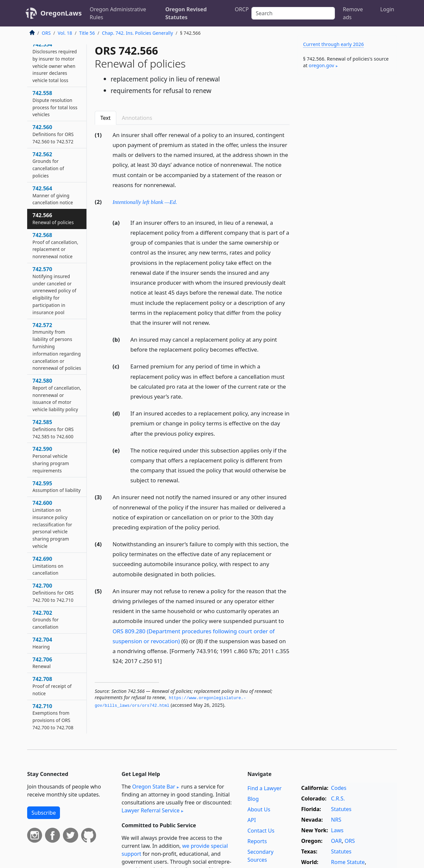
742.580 (57, 395)
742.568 (55, 245)
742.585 (53, 429)
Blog (253, 799)
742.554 (55, 62)
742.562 (48, 165)
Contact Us (261, 831)
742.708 (52, 686)
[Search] (293, 13)
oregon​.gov (321, 65)
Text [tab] (106, 118)
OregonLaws (61, 13)
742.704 (42, 643)
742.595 (56, 487)
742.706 (42, 663)
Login (387, 9)
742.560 (53, 134)
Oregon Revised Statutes (186, 13)
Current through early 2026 (333, 44)
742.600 (52, 524)
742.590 (51, 459)
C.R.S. (338, 798)
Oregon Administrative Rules (118, 13)
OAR (336, 841)
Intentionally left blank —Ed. (145, 202)
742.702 (46, 620)
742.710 (53, 717)
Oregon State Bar (154, 787)
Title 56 (87, 33)
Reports (257, 841)
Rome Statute (348, 862)
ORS (46, 33)
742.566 (53, 218)
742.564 (53, 195)
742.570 (54, 290)
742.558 (55, 103)
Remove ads (353, 13)
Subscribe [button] (44, 813)
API (252, 820)
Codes (339, 788)
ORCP (242, 9)
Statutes (341, 809)
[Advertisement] (347, 183)
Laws (337, 830)
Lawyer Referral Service (151, 810)
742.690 (48, 566)
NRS (336, 820)
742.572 (57, 346)
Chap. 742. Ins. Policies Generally (138, 33)
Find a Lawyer (265, 788)
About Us (259, 809)
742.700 (53, 593)
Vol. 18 (65, 33)
